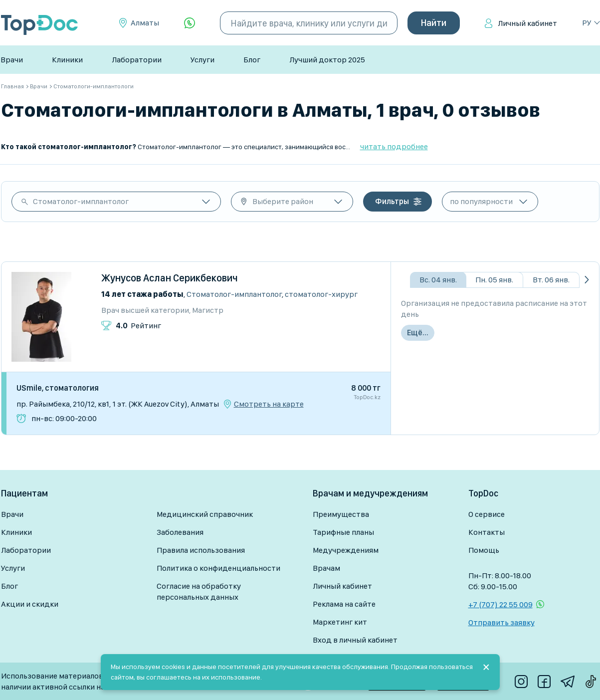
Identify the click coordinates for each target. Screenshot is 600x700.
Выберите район (283, 201)
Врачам (326, 568)
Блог (252, 60)
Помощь (484, 550)
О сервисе (487, 514)
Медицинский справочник (205, 514)
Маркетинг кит (340, 622)
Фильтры (392, 201)
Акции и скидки (30, 604)
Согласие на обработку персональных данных (199, 591)
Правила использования (201, 550)
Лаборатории (137, 60)
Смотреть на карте (269, 404)
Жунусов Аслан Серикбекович (170, 278)
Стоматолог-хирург (321, 294)
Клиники (67, 60)
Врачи (12, 60)
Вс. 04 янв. (438, 280)
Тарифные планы (343, 532)
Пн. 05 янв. (494, 280)
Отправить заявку (501, 622)
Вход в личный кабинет (355, 640)
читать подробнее (394, 146)
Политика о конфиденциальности (218, 568)
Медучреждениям (346, 550)
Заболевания (180, 532)
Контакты (487, 532)
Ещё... (418, 333)
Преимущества (341, 514)
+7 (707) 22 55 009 (500, 604)
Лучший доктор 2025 (327, 60)
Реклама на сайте (344, 604)
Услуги (202, 60)
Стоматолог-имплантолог (81, 201)
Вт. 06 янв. (551, 280)
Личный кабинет (527, 23)
